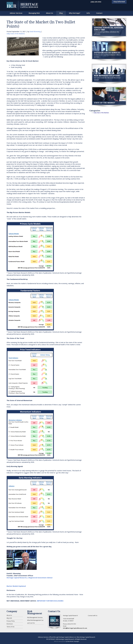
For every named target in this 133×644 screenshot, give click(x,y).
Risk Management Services (35, 617)
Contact (99, 13)
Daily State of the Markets (16, 34)
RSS (90, 619)
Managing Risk (34, 13)
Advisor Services (16, 13)
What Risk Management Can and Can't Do (35, 622)
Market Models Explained (16, 586)
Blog (61, 13)
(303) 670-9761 (96, 2)
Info (88, 13)
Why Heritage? (75, 13)
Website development (60, 641)
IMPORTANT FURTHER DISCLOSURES (50, 601)
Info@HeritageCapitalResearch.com (75, 628)
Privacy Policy (11, 621)
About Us (50, 13)
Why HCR (9, 618)
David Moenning (35, 32)
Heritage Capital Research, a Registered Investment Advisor (30, 578)
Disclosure (10, 624)
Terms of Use (10, 627)
